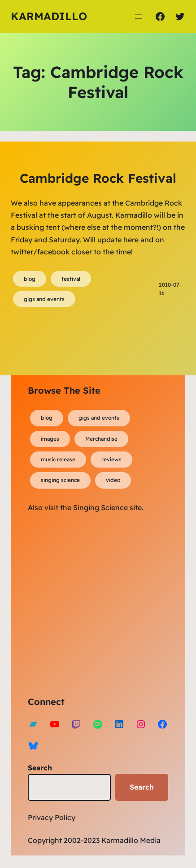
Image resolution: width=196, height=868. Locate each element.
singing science (60, 480)
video (113, 480)
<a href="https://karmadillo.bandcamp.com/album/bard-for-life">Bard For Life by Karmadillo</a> (106, 603)
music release (58, 459)
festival (71, 279)
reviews (111, 459)
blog (30, 279)
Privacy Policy (52, 817)
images (50, 439)
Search (40, 768)
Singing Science (100, 507)
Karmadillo (49, 16)
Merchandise (101, 439)
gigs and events (44, 299)
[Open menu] (139, 17)
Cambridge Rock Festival (98, 178)
